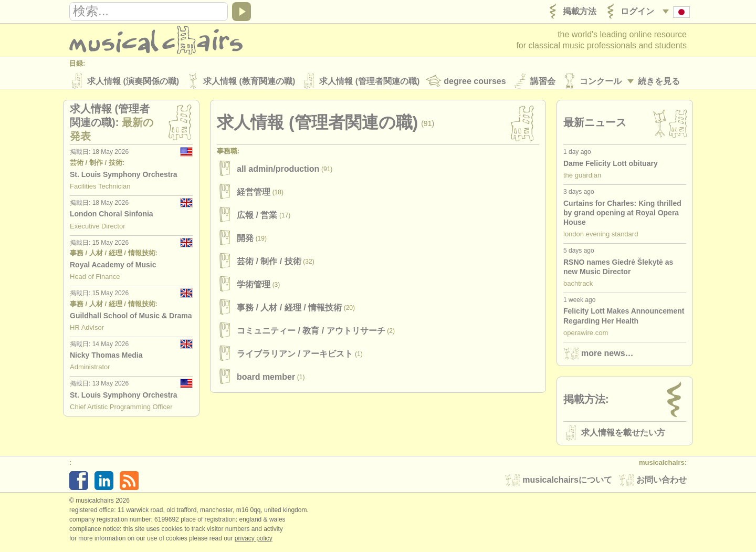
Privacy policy (254, 541)
